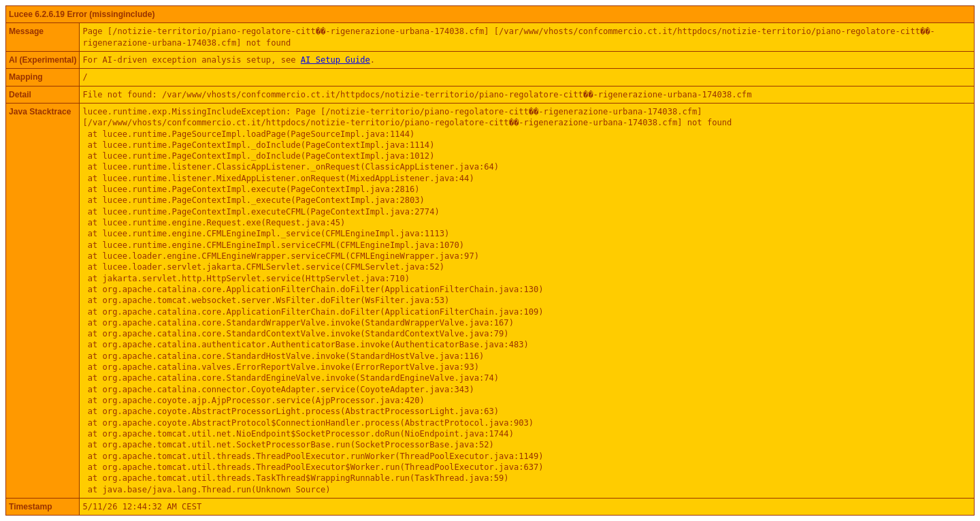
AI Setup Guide (336, 60)
